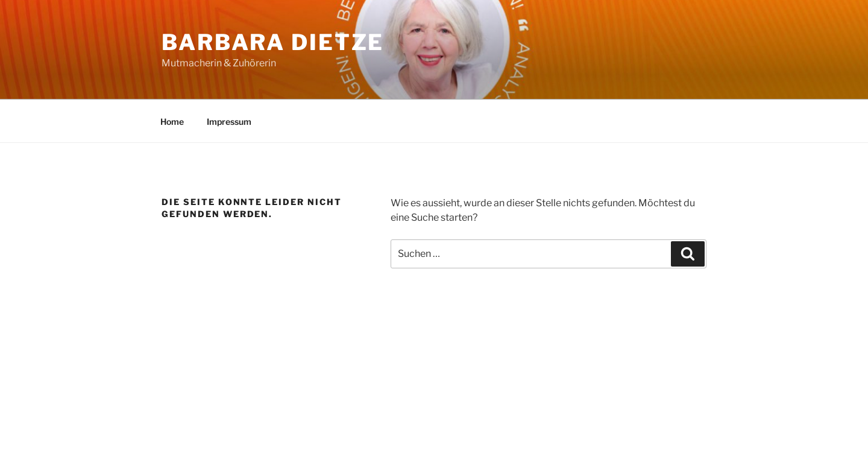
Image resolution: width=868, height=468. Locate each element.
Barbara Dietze (273, 42)
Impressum (229, 122)
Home (172, 122)
